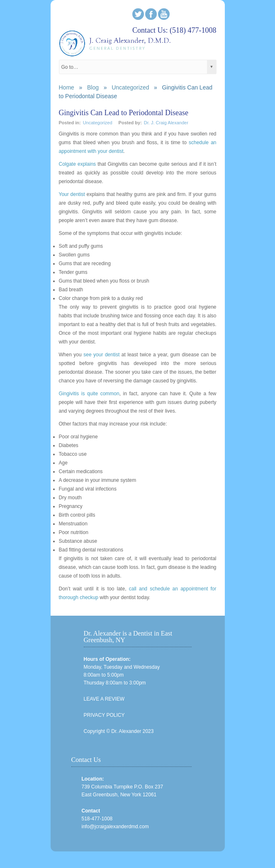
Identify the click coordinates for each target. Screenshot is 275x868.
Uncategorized (130, 87)
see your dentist (101, 355)
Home (67, 87)
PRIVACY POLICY (104, 715)
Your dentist (72, 194)
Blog (93, 87)
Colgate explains (78, 164)
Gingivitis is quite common (89, 394)
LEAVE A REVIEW (104, 699)
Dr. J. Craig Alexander (166, 123)
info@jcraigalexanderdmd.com (115, 827)
